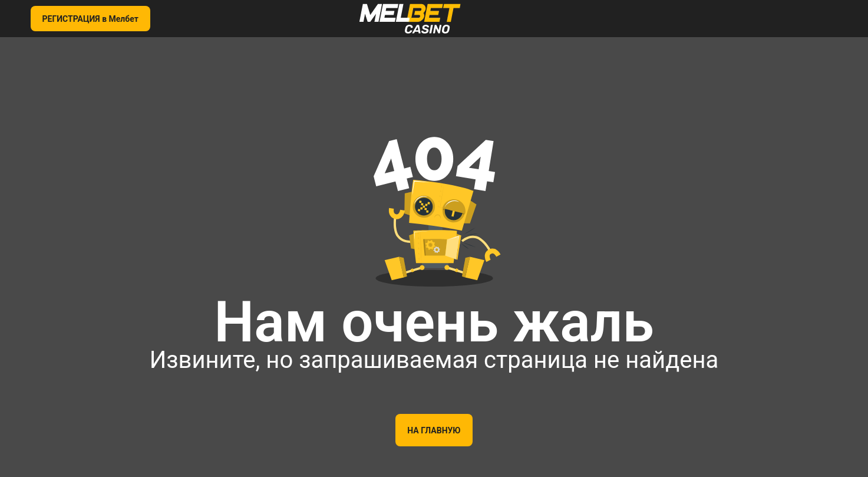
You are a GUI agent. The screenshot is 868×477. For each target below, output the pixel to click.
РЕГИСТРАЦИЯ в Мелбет (90, 19)
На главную (434, 430)
